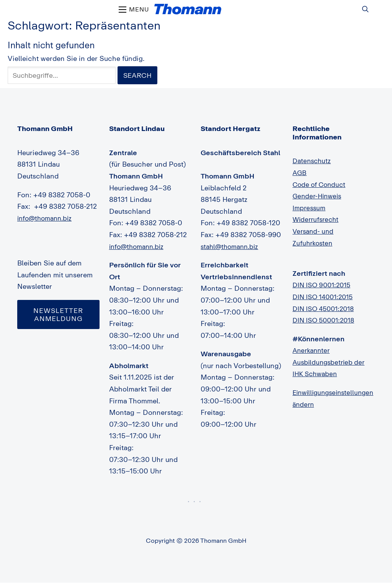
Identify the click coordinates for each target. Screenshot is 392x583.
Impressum (310, 208)
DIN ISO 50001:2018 (326, 320)
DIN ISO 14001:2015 (325, 297)
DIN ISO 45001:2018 (326, 309)
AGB (300, 173)
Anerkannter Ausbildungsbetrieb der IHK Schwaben (330, 362)
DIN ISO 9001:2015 (324, 285)
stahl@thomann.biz (231, 247)
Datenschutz (313, 161)
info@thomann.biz (47, 218)
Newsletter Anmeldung (58, 315)
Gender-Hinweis (318, 196)
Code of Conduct (321, 185)
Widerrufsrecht (317, 219)
